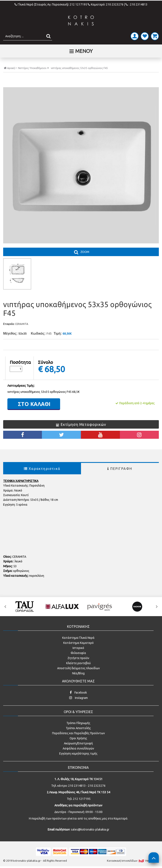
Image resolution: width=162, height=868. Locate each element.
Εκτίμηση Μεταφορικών (81, 424)
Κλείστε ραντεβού (78, 663)
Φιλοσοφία (78, 653)
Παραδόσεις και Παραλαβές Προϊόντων (78, 733)
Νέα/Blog (78, 673)
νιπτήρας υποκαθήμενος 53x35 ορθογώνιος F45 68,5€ (43, 392)
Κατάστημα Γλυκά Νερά (78, 638)
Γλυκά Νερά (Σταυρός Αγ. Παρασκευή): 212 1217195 (51, 4)
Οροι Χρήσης (78, 738)
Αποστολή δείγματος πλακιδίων (78, 668)
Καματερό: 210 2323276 (106, 4)
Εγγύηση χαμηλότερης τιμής (78, 753)
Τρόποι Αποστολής (78, 728)
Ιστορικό (78, 648)
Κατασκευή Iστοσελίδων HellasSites (133, 861)
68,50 (55, 369)
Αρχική (10, 68)
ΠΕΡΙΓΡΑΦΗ (120, 469)
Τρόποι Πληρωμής (78, 723)
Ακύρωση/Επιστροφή (78, 743)
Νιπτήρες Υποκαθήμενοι (32, 68)
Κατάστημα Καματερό (78, 643)
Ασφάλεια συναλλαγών (78, 748)
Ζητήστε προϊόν (78, 658)
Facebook (78, 692)
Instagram (78, 698)
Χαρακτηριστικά (42, 469)
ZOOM (85, 252)
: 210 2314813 (136, 4)
